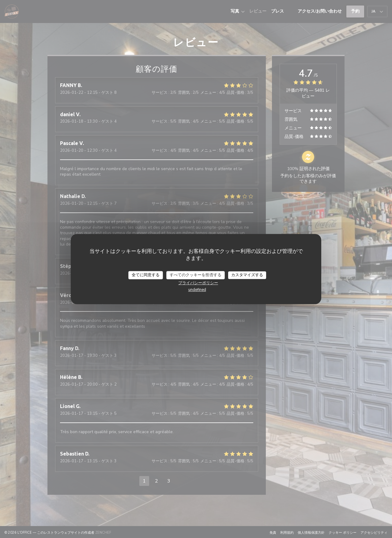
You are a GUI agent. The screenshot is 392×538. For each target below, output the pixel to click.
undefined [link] (197, 290)
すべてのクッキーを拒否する (196, 275)
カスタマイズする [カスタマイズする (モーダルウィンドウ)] (247, 275)
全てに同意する (146, 275)
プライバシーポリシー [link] (198, 283)
